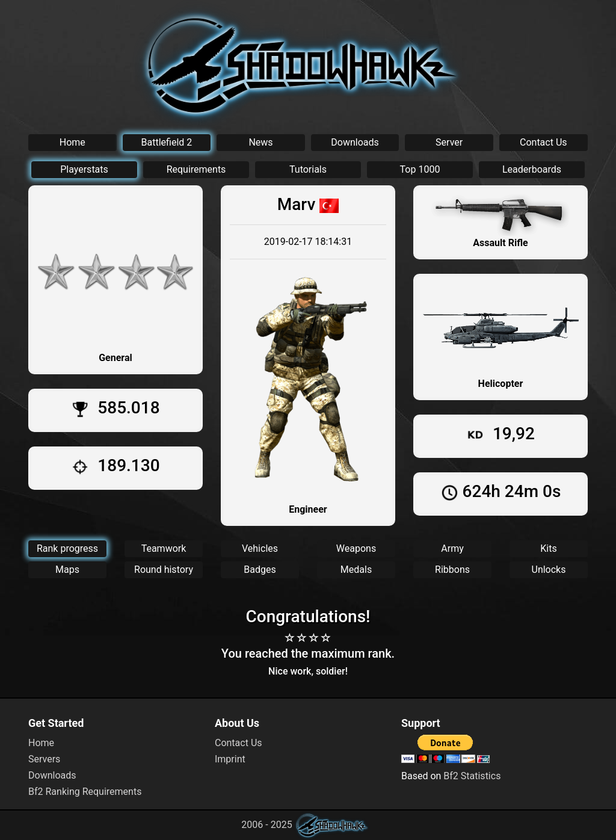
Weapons (356, 548)
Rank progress (67, 548)
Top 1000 (420, 169)
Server (449, 142)
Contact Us (544, 142)
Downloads (355, 142)
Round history (164, 570)
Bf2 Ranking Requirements (85, 792)
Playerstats (84, 169)
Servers (44, 759)
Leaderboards (532, 169)
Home (72, 142)
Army (452, 548)
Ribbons (452, 570)
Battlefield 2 (167, 142)
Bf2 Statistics (472, 776)
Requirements (196, 169)
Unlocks (549, 570)
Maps (67, 570)
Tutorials (308, 169)
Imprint (230, 759)
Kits (548, 548)
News (260, 142)
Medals (356, 570)
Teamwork (164, 548)
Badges (260, 570)
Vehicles (260, 548)
